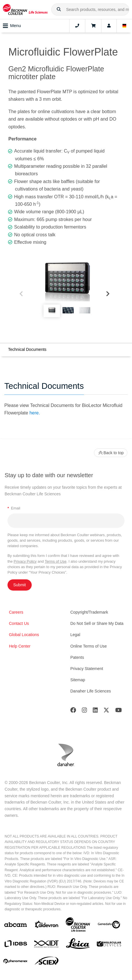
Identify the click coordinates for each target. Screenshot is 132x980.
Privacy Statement (87, 669)
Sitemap (78, 680)
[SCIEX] (47, 962)
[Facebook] (73, 711)
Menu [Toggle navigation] (12, 26)
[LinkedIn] (95, 711)
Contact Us (19, 623)
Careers (16, 612)
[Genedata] (109, 926)
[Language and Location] (125, 26)
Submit (20, 585)
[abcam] (16, 926)
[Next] (108, 294)
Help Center (20, 646)
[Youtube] (119, 711)
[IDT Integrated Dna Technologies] (47, 945)
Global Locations (24, 635)
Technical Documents (27, 349)
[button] (59, 9)
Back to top (111, 453)
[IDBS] (16, 945)
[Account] (109, 26)
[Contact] (77, 26)
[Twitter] (106, 711)
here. (35, 413)
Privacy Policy (25, 561)
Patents (77, 657)
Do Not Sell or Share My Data (97, 623)
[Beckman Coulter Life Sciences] (78, 926)
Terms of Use (55, 561)
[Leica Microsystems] (78, 945)
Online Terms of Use (89, 646)
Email (14, 508)
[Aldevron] (47, 926)
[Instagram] (84, 711)
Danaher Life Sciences (91, 691)
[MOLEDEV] (109, 945)
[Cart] (93, 26)
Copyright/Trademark (89, 612)
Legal (75, 635)
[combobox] (90, 9)
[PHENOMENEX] (16, 962)
